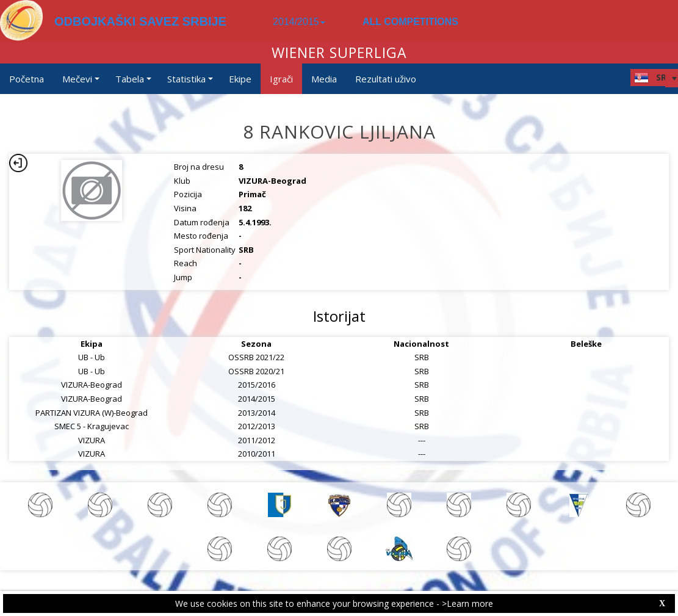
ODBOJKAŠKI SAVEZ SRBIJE (140, 21)
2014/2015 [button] (299, 22)
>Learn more (467, 603)
